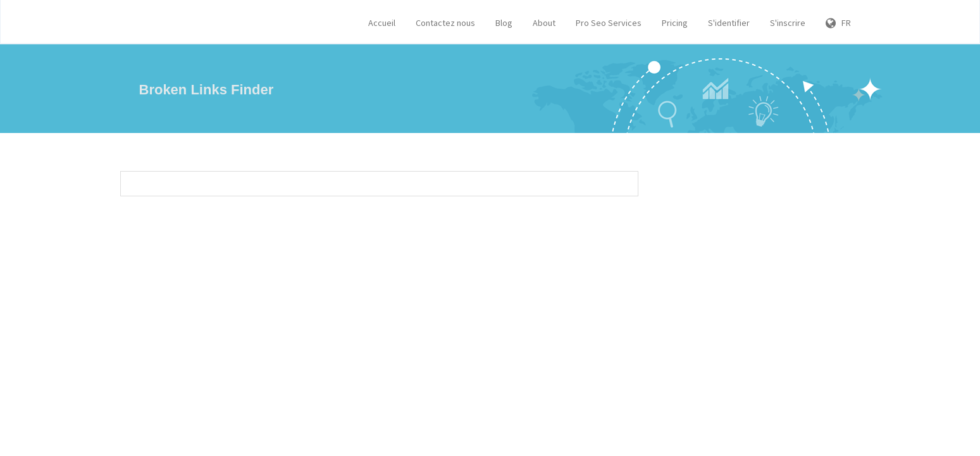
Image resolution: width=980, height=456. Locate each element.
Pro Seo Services (609, 23)
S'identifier (729, 23)
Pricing (675, 23)
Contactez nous (445, 23)
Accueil (382, 23)
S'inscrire (788, 23)
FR (838, 23)
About (544, 23)
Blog (504, 23)
